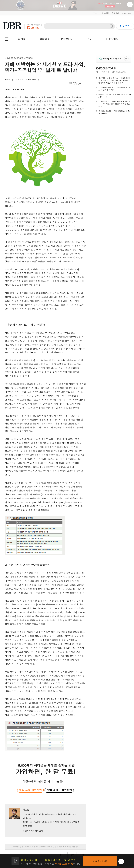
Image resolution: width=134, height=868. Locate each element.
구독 (89, 39)
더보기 (70, 83)
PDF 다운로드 (75, 83)
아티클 (22, 39)
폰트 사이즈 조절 (80, 83)
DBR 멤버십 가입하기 (59, 790)
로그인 (96, 13)
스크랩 (84, 83)
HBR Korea (127, 13)
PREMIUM (67, 39)
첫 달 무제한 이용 (100, 861)
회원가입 (105, 13)
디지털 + (44, 39)
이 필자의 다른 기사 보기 (33, 831)
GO (126, 59)
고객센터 (115, 13)
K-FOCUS (112, 39)
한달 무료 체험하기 (30, 790)
